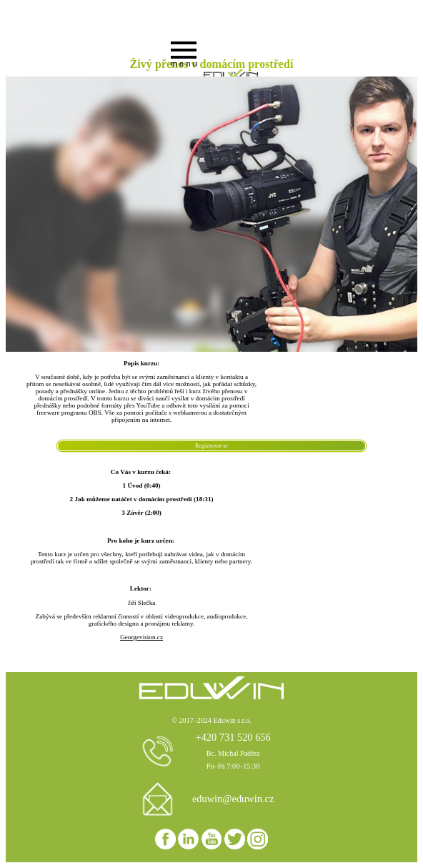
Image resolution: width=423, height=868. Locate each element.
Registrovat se (211, 446)
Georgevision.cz (141, 637)
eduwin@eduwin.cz (233, 799)
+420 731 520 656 (233, 737)
